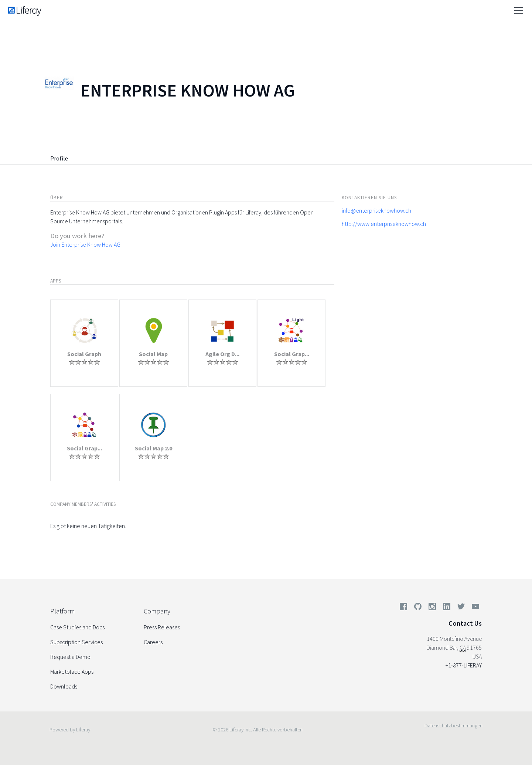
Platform (62, 611)
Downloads (64, 686)
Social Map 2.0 (154, 448)
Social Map (153, 354)
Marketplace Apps (72, 672)
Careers (153, 642)
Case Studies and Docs (77, 627)
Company (157, 611)
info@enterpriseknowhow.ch (376, 210)
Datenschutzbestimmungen (453, 725)
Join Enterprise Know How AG (85, 244)
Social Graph (84, 354)
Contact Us (465, 623)
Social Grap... (292, 354)
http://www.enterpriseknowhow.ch (384, 224)
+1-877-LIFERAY (464, 665)
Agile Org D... (222, 354)
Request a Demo (70, 657)
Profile (59, 158)
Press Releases (162, 627)
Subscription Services (76, 642)
